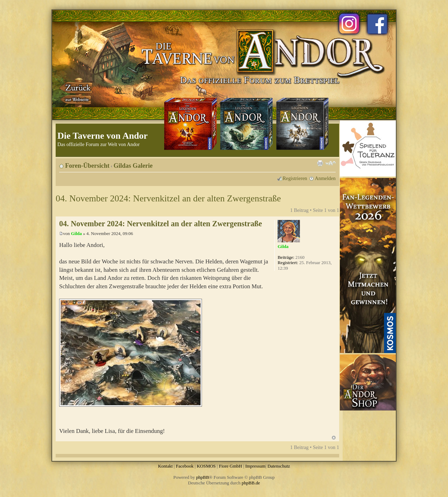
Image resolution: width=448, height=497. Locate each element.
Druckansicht (320, 163)
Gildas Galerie (133, 166)
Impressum (255, 466)
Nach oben (334, 438)
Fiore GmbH (230, 466)
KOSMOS (206, 466)
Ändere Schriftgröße (331, 163)
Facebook (185, 466)
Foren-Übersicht (87, 166)
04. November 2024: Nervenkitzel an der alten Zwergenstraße (168, 198)
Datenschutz (279, 466)
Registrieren (295, 178)
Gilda (76, 233)
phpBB (202, 477)
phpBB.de (251, 483)
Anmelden (325, 178)
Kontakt (165, 466)
